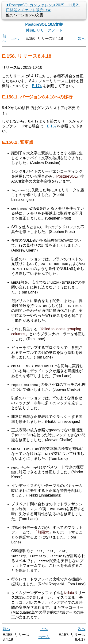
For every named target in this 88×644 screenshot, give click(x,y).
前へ (6, 629)
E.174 (37, 86)
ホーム (44, 637)
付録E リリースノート (44, 30)
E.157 (52, 126)
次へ (82, 39)
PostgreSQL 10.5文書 (44, 24)
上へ (15, 39)
